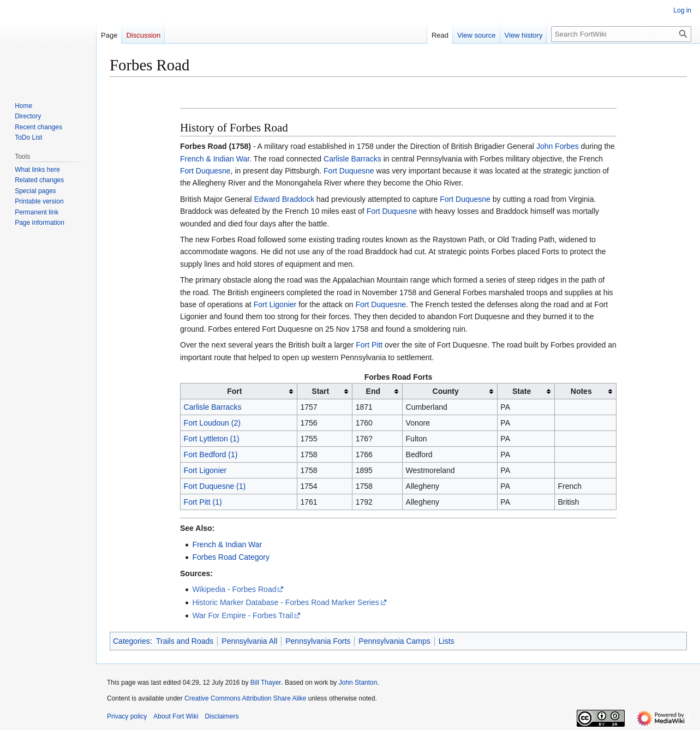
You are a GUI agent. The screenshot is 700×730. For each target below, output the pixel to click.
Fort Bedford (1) (211, 454)
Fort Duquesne (205, 171)
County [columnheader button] (446, 391)
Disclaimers (222, 716)
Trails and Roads (185, 641)
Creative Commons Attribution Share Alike (245, 698)
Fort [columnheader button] (234, 391)
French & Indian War (215, 159)
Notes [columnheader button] (581, 391)
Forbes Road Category (231, 557)
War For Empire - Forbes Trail (243, 615)
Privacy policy (127, 716)
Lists (447, 641)
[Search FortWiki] (621, 34)
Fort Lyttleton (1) (212, 439)
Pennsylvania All (249, 641)
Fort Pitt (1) (203, 502)
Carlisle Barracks (352, 159)
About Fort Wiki (176, 716)
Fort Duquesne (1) (215, 486)
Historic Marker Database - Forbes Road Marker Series (285, 602)
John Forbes (558, 146)
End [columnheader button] (373, 391)
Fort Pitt (369, 345)
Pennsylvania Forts (318, 641)
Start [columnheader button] (320, 391)
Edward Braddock (284, 199)
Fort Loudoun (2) (212, 423)
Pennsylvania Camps (394, 641)
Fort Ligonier (275, 304)
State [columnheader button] (522, 391)
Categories (131, 641)
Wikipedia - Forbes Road (234, 589)
